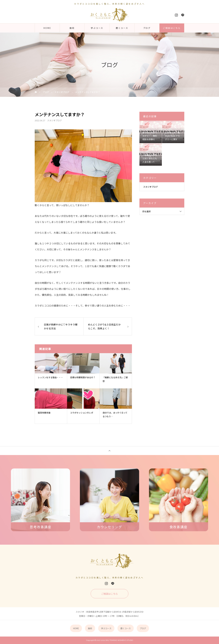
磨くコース (122, 28)
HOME (47, 28)
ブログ (147, 28)
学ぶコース (97, 28)
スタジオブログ (54, 120)
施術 (72, 28)
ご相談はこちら (172, 28)
